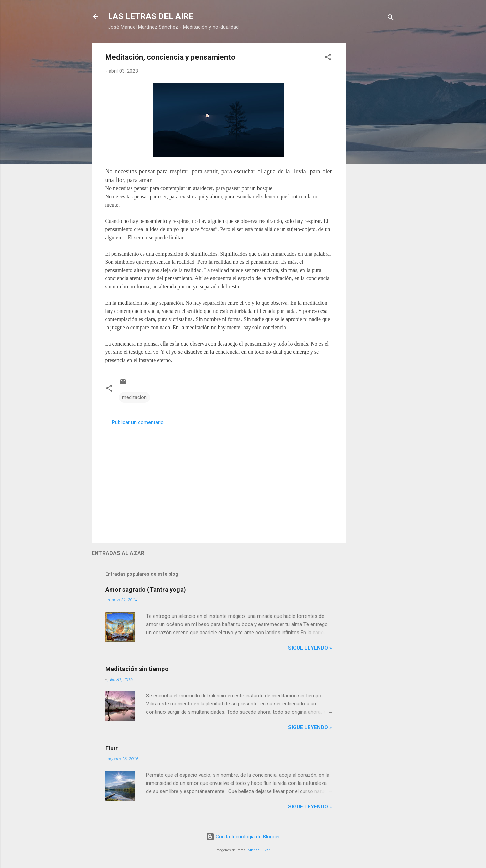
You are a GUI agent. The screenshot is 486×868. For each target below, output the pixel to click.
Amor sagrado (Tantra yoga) (146, 589)
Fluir (112, 748)
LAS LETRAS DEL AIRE (151, 16)
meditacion (134, 397)
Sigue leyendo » (310, 648)
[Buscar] (391, 19)
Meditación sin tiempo (137, 669)
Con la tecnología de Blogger (243, 837)
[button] (328, 58)
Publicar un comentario (138, 422)
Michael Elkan (259, 850)
